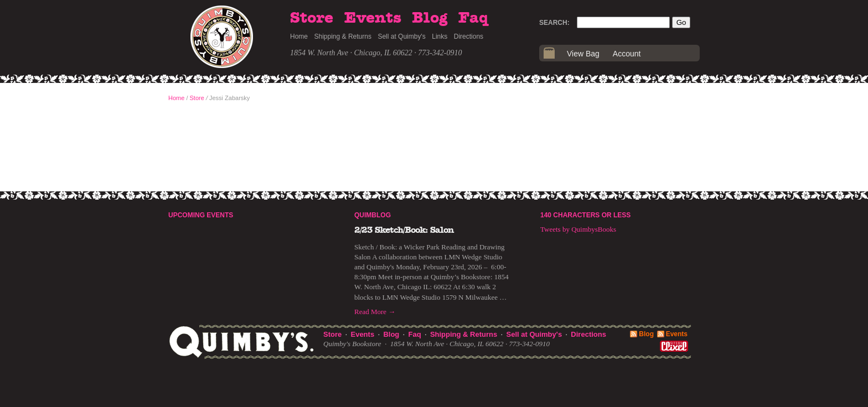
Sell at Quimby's (401, 36)
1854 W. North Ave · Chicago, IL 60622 (351, 53)
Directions (469, 36)
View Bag (583, 54)
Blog (430, 18)
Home (299, 36)
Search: (554, 23)
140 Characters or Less (585, 215)
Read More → (375, 312)
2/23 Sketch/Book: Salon (404, 230)
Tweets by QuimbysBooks (578, 229)
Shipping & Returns (343, 36)
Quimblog (373, 215)
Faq (473, 18)
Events (373, 18)
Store (312, 18)
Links (440, 36)
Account (627, 54)
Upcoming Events (201, 215)
